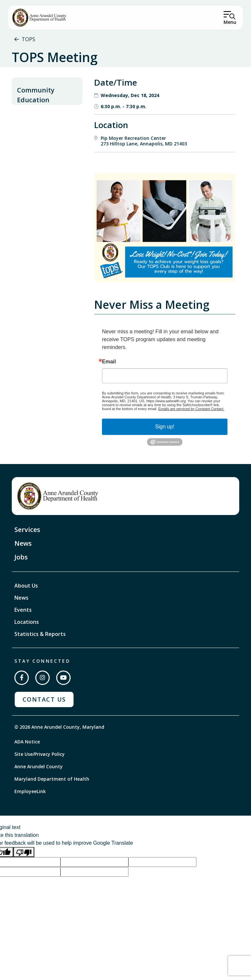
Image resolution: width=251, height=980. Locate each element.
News (23, 564)
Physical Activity (36, 150)
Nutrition (28, 137)
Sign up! (165, 447)
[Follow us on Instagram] (42, 698)
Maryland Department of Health (52, 799)
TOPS (28, 39)
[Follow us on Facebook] (22, 698)
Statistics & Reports (40, 655)
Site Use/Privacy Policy (40, 774)
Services (27, 550)
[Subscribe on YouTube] (63, 698)
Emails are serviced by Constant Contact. (191, 429)
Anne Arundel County (39, 787)
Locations (27, 642)
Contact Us (44, 720)
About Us (26, 606)
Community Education (36, 116)
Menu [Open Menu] (230, 22)
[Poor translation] (24, 873)
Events (23, 630)
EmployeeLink (30, 812)
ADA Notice (27, 762)
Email (109, 382)
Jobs (21, 578)
